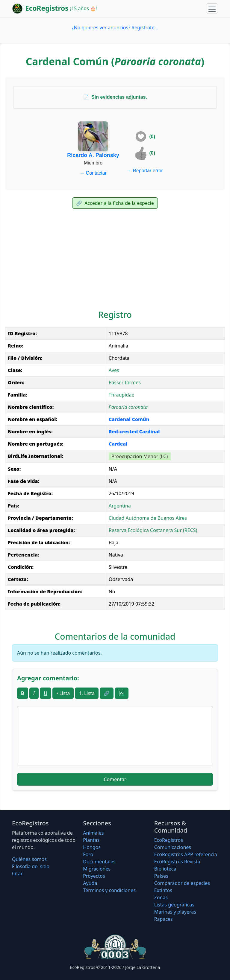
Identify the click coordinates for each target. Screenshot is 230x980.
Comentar (115, 779)
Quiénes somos (29, 859)
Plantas (91, 840)
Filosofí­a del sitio (31, 866)
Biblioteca (165, 869)
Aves (114, 370)
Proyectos (94, 876)
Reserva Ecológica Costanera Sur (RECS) (153, 530)
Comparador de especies (182, 883)
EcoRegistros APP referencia (186, 854)
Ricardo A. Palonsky (93, 155)
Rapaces (164, 919)
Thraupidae (122, 395)
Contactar (93, 173)
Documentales (99, 862)
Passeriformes (125, 382)
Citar (17, 874)
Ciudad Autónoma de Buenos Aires (148, 518)
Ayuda (90, 883)
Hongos (92, 847)
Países (161, 876)
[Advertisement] (115, 261)
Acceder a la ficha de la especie (115, 203)
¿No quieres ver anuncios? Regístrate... (115, 28)
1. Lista (87, 693)
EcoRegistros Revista (177, 862)
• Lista (63, 693)
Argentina (120, 506)
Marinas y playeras (175, 912)
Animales (93, 833)
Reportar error (145, 171)
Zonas (161, 897)
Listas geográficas (174, 905)
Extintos (163, 890)
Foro (88, 854)
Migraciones (97, 869)
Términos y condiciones (109, 890)
